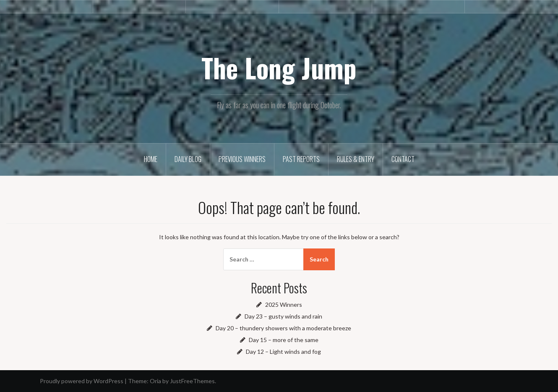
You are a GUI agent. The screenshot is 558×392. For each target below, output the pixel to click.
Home (151, 159)
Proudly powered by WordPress (82, 381)
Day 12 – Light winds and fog (283, 351)
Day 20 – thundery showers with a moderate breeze (283, 328)
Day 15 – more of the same (284, 340)
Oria (155, 381)
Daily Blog (188, 159)
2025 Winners (284, 304)
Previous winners (242, 159)
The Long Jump (279, 68)
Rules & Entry (356, 159)
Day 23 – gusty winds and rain (283, 316)
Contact (403, 159)
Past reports (301, 159)
